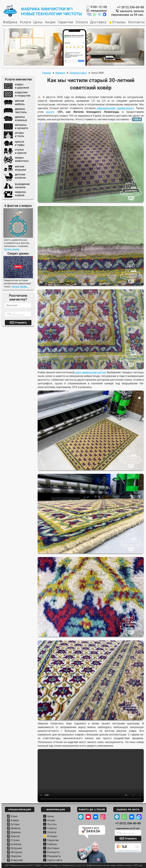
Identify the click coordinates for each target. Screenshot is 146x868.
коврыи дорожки (16, 86)
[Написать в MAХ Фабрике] (139, 817)
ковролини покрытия (17, 94)
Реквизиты (54, 856)
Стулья (15, 840)
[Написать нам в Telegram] (99, 15)
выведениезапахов (17, 186)
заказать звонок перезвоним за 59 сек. (128, 13)
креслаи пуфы (14, 143)
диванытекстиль (15, 111)
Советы (52, 828)
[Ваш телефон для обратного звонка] (128, 833)
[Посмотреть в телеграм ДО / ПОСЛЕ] (81, 817)
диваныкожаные (15, 119)
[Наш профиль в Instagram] (103, 817)
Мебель (16, 828)
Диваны (16, 832)
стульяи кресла (15, 151)
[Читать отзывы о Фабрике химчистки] (128, 848)
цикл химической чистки (90, 372)
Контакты (136, 22)
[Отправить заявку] (128, 839)
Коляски (16, 844)
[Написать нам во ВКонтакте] (89, 15)
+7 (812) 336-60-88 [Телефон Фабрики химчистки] (128, 823)
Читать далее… (12, 249)
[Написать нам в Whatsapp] (94, 15)
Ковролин (17, 860)
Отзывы (119, 22)
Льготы (52, 824)
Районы (52, 844)
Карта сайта (55, 860)
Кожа (14, 816)
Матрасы (17, 852)
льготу (50, 112)
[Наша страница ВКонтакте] (96, 817)
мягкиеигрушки (15, 168)
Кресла (15, 836)
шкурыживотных (16, 160)
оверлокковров (15, 194)
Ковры (15, 820)
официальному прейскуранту (115, 108)
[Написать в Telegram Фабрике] (117, 817)
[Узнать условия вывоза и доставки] (92, 853)
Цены (38, 22)
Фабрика (10, 22)
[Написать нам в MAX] (105, 15)
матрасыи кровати (16, 126)
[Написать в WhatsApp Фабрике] (124, 817)
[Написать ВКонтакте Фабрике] (132, 817)
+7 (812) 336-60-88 (131, 7)
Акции (50, 22)
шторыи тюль (14, 135)
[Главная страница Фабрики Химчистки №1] (10, 16)
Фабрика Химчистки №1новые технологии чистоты (51, 11)
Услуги (25, 22)
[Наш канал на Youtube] (88, 817)
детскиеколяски (15, 177)
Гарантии (65, 22)
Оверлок (16, 856)
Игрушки (16, 848)
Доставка (98, 22)
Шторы (15, 824)
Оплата (82, 22)
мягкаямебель (14, 102)
